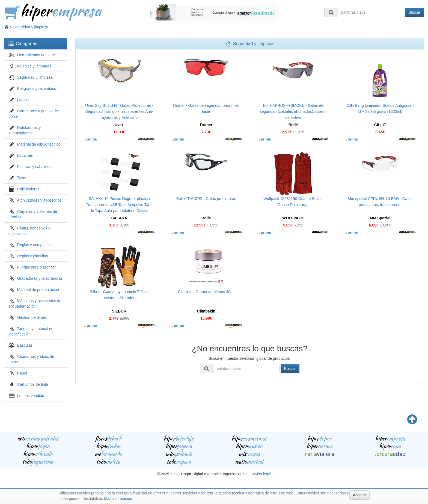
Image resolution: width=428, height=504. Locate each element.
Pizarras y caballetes (35, 167)
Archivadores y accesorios (39, 200)
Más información (118, 499)
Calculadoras (28, 189)
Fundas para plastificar (37, 267)
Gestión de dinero (32, 317)
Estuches (25, 155)
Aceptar (359, 495)
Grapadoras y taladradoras (40, 278)
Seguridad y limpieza (31, 27)
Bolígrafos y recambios (37, 89)
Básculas (25, 345)
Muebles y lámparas (34, 66)
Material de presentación (38, 290)
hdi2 (174, 474)
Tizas (22, 178)
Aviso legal (262, 474)
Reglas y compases (34, 245)
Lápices (24, 100)
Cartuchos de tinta (33, 384)
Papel (22, 373)
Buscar (414, 12)
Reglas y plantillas (33, 256)
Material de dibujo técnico (39, 144)
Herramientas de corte (36, 55)
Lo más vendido (31, 396)
